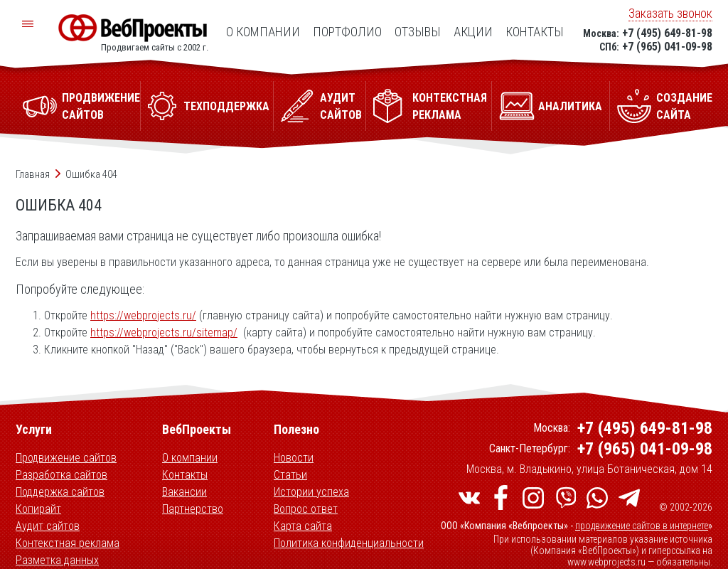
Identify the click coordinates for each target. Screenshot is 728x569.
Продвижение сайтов (66, 458)
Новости (294, 458)
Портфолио (347, 32)
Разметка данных (57, 560)
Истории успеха (311, 492)
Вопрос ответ (306, 509)
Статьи (290, 475)
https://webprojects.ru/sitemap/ (164, 333)
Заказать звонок (670, 13)
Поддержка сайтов (60, 492)
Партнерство (193, 509)
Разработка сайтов (61, 475)
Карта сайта (303, 526)
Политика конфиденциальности (349, 543)
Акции (473, 32)
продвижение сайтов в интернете (642, 526)
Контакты (535, 32)
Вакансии (184, 492)
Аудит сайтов (48, 526)
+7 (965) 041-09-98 (667, 47)
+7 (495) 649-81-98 (667, 33)
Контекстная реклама (68, 543)
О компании (263, 32)
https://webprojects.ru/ (143, 315)
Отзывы (418, 32)
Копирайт (38, 509)
